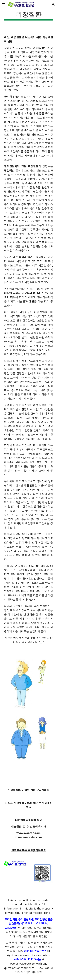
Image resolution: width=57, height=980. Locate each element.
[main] (29, 15)
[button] (4, 4)
